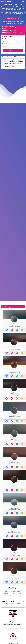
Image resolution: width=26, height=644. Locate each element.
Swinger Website (17, 593)
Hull (23, 595)
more (19, 326)
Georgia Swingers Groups (15, 23)
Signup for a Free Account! (13, 18)
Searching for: (6, 44)
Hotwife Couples (6, 590)
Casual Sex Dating (15, 592)
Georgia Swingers (7, 22)
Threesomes (14, 590)
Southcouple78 (5, 57)
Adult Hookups (17, 595)
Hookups (8, 592)
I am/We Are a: (6, 39)
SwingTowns (18, 57)
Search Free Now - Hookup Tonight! (13, 51)
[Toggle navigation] (23, 2)
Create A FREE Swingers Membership (10, 12)
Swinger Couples (8, 593)
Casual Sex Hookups (7, 595)
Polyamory (21, 590)
